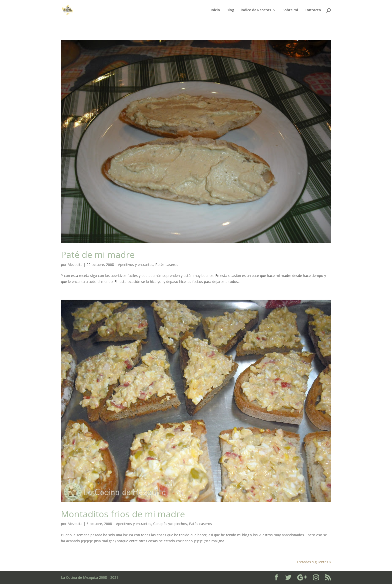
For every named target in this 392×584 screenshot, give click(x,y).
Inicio (215, 10)
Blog (230, 10)
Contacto (313, 10)
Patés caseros (167, 265)
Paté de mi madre (98, 254)
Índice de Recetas (256, 10)
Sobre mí (290, 10)
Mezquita (75, 265)
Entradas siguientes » (314, 562)
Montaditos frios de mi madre (123, 514)
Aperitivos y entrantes (136, 265)
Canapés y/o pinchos (170, 524)
